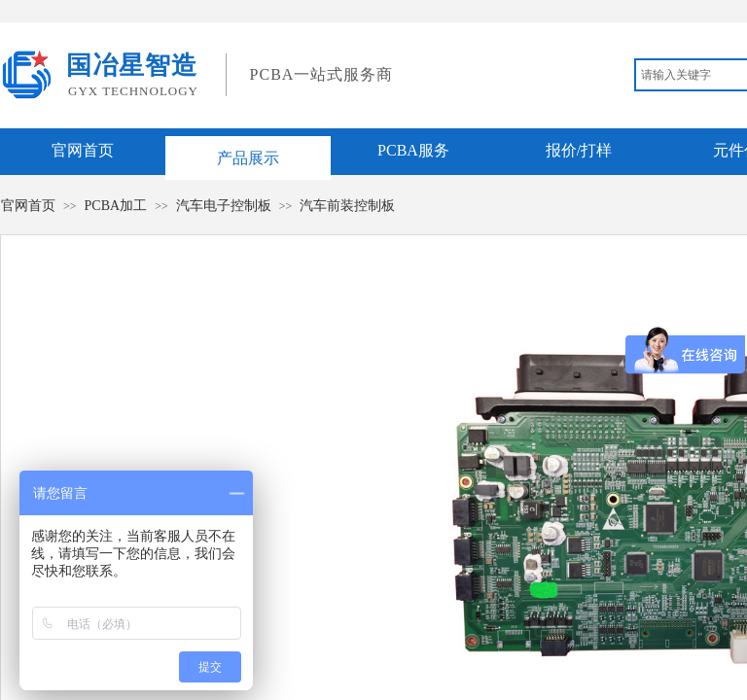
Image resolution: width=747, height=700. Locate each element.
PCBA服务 (413, 150)
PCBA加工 (116, 206)
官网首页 (83, 150)
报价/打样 (579, 150)
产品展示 (248, 158)
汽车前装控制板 (347, 206)
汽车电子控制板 (224, 206)
